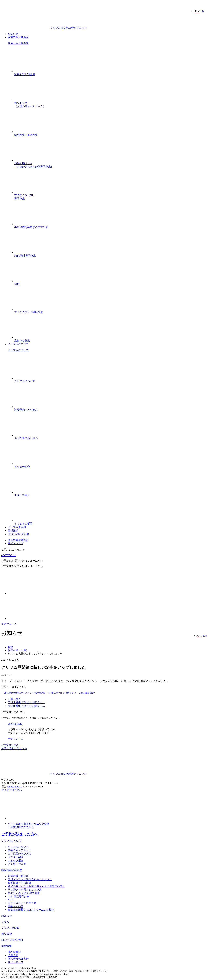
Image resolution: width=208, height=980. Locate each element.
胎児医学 (13, 531)
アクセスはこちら (12, 790)
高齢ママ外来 (110, 328)
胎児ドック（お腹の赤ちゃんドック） (110, 92)
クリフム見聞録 (17, 527)
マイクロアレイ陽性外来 (110, 300)
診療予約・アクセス (110, 397)
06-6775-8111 (9, 555)
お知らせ (13, 34)
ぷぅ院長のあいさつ (110, 426)
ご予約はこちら (10, 745)
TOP (10, 647)
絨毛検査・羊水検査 (110, 122)
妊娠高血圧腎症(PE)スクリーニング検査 (31, 910)
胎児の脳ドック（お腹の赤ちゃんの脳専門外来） (110, 152)
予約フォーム (9, 624)
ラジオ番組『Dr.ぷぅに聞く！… (26, 702)
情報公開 (13, 955)
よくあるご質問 (110, 511)
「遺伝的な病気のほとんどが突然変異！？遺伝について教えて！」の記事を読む (48, 693)
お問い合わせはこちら (14, 748)
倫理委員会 (14, 952)
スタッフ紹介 (110, 483)
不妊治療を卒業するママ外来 (110, 215)
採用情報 (6, 946)
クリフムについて (18, 344)
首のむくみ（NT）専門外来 (110, 184)
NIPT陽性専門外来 (110, 243)
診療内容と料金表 (18, 37)
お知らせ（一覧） (18, 650)
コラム (5, 922)
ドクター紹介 (110, 454)
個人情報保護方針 (18, 540)
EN (202, 11)
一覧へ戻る (14, 699)
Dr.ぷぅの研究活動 (19, 534)
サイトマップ (16, 543)
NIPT (110, 271)
